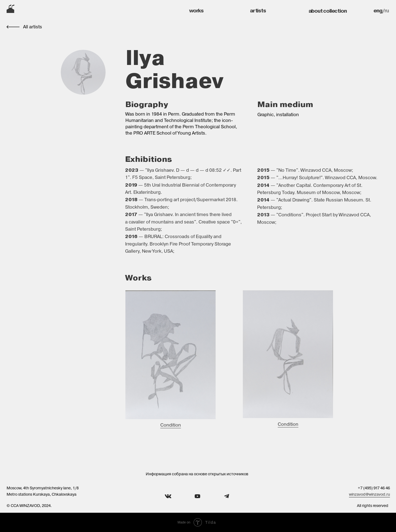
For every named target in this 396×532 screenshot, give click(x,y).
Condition (171, 425)
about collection (328, 11)
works (196, 11)
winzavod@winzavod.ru (369, 494)
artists (258, 11)
